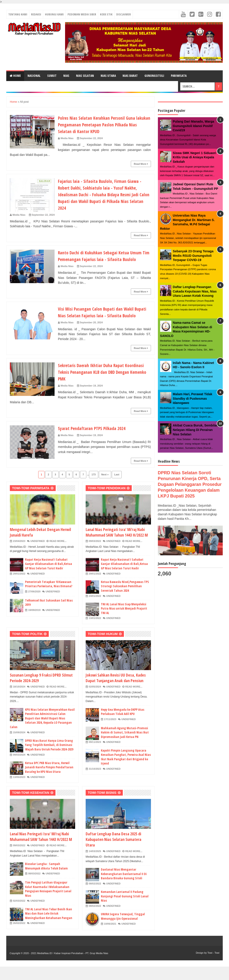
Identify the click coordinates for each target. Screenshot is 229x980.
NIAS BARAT (130, 76)
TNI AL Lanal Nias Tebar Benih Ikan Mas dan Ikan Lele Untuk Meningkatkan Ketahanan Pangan (49, 927)
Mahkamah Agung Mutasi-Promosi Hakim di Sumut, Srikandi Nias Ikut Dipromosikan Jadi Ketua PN (125, 746)
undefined (38, 554)
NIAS (66, 76)
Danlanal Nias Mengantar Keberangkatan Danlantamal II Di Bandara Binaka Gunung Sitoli (124, 887)
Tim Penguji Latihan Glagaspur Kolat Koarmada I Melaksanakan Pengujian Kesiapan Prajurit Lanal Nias (48, 902)
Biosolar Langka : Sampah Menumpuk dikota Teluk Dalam (46, 879)
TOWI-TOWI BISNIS (102, 806)
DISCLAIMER (124, 14)
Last (117, 488)
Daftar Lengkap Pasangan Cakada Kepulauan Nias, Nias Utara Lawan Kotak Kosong (195, 291)
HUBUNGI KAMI (54, 14)
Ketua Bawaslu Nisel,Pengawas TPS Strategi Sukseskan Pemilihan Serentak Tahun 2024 (125, 600)
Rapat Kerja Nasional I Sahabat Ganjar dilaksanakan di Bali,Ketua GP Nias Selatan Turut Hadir (49, 577)
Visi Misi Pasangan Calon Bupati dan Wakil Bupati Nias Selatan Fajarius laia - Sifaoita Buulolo (99, 322)
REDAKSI (36, 14)
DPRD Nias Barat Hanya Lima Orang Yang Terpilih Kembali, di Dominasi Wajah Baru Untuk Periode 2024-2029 (49, 758)
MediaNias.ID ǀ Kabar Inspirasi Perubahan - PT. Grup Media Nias (72, 967)
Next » (105, 488)
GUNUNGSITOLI (154, 76)
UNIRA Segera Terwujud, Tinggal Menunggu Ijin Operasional (123, 930)
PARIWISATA (179, 76)
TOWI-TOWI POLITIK (27, 647)
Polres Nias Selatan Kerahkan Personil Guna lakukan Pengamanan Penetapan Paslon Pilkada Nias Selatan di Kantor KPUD (101, 124)
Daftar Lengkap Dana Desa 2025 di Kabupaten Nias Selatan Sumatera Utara (113, 853)
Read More (141, 164)
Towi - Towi (213, 966)
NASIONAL (34, 76)
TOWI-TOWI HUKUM (103, 647)
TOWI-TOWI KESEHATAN (31, 806)
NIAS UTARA (108, 76)
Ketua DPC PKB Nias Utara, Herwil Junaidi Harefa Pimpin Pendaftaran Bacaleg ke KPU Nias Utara (49, 781)
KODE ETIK (106, 14)
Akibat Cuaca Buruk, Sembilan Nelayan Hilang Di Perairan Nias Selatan (196, 430)
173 (93, 488)
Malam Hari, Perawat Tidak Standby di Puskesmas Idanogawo (193, 398)
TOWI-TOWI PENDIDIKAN (107, 501)
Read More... (58, 554)
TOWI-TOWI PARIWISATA (31, 501)
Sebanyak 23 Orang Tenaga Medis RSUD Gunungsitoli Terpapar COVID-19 (193, 256)
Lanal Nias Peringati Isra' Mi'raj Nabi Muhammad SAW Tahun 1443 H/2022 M (117, 546)
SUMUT (52, 76)
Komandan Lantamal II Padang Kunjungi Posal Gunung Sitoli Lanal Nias (125, 909)
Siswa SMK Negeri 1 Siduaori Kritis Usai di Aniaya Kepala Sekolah (195, 157)
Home (15, 76)
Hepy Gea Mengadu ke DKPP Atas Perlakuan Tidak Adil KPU (123, 725)
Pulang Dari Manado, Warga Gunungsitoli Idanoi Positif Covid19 (194, 126)
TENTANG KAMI (18, 14)
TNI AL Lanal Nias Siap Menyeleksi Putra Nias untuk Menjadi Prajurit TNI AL (124, 622)
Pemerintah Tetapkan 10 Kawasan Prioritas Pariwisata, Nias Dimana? (49, 597)
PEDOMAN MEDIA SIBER (82, 14)
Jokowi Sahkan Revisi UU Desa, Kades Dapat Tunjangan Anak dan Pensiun (116, 691)
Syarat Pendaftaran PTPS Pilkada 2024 (95, 441)
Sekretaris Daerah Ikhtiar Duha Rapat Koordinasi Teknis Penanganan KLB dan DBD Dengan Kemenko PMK (101, 385)
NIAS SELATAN (85, 76)
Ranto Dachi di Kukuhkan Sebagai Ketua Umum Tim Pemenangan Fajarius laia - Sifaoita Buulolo (104, 259)
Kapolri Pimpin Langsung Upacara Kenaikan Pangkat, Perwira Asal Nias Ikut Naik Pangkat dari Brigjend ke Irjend (126, 770)
